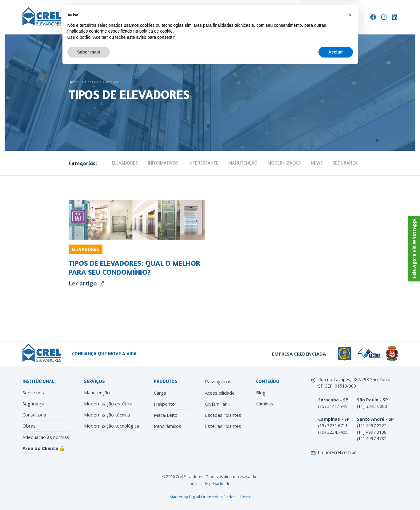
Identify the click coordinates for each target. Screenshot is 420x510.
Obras (29, 426)
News (317, 163)
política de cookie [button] (156, 472)
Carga (160, 393)
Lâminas (265, 404)
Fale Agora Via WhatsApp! (414, 249)
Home (74, 82)
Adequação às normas (46, 437)
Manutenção (146, 17)
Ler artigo (86, 283)
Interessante (203, 163)
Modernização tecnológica (112, 426)
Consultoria (34, 415)
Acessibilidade (220, 393)
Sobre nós (33, 392)
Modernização (181, 17)
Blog (261, 392)
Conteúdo (217, 17)
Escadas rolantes (223, 415)
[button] (350, 456)
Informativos (163, 163)
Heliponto (164, 404)
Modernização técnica (107, 415)
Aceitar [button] (336, 493)
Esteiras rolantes (223, 426)
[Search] (355, 17)
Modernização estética (108, 404)
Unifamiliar (216, 404)
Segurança (345, 163)
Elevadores (111, 17)
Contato (247, 17)
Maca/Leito (166, 415)
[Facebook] (373, 17)
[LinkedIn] (395, 17)
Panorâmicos (168, 426)
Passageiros (218, 381)
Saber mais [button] (89, 493)
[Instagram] (384, 17)
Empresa (79, 17)
